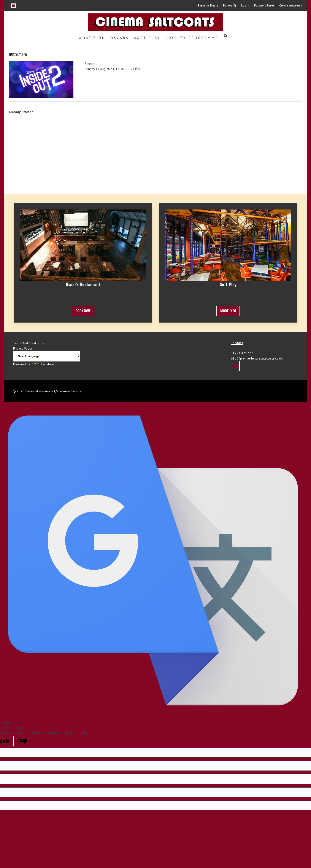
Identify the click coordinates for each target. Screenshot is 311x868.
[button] (13, 6)
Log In (245, 6)
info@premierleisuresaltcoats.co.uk (257, 358)
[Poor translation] (22, 741)
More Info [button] (228, 311)
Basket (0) (230, 6)
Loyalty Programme (192, 38)
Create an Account (291, 6)
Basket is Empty (208, 6)
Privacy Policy (23, 348)
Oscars (120, 38)
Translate (42, 364)
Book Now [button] (83, 311)
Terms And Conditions (28, 343)
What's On (92, 38)
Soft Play (147, 38)
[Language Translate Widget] (47, 356)
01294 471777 (242, 353)
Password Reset (264, 6)
